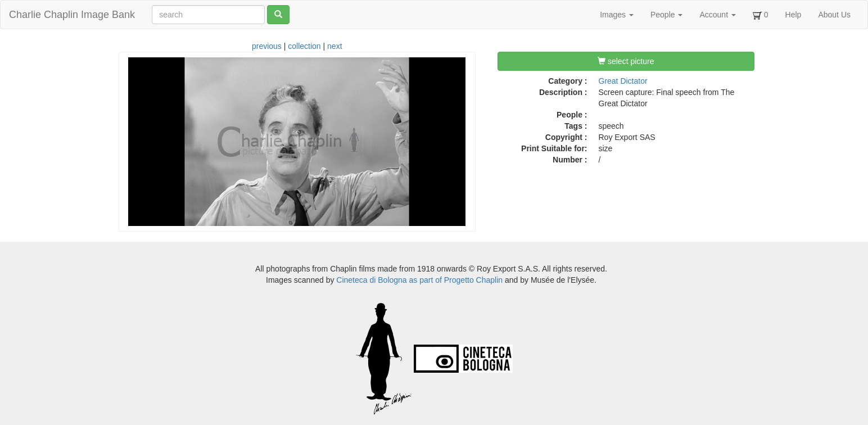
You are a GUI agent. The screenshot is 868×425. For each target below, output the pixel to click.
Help (794, 15)
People (666, 15)
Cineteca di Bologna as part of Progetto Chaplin (419, 280)
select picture (626, 61)
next (334, 46)
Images (617, 15)
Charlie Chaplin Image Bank (72, 15)
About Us (834, 15)
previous (267, 46)
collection (304, 46)
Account (717, 15)
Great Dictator (623, 81)
